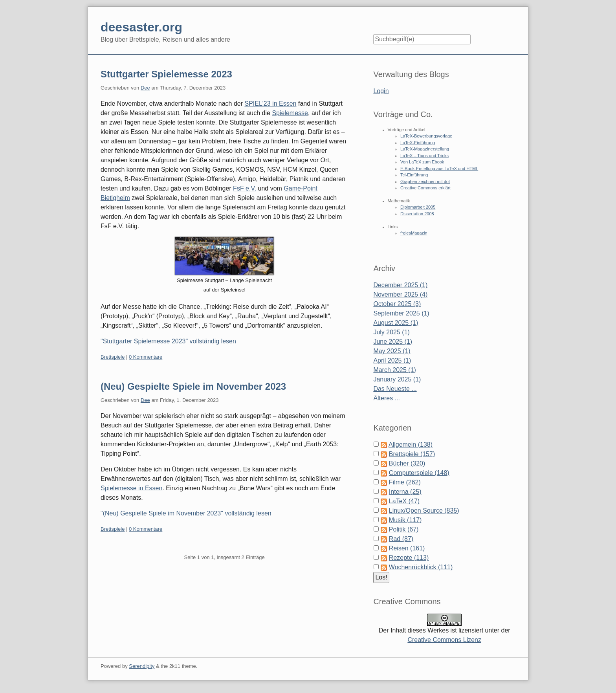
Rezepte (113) (409, 558)
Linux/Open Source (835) (424, 511)
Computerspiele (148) (419, 473)
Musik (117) (405, 520)
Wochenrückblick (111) (421, 567)
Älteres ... (387, 398)
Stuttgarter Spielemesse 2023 (166, 74)
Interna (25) (405, 492)
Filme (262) (405, 482)
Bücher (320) (407, 463)
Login (381, 91)
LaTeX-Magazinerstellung (425, 149)
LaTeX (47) (404, 501)
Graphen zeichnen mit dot (425, 181)
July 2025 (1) (391, 332)
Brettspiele (113, 357)
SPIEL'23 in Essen (270, 104)
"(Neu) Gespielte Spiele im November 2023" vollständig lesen (186, 513)
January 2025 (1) (397, 379)
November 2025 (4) (400, 294)
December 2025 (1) (400, 285)
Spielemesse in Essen (131, 488)
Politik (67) (404, 529)
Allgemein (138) (411, 445)
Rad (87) (401, 539)
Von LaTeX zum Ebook (422, 162)
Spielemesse (290, 113)
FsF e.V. (245, 188)
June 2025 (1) (393, 342)
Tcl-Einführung (414, 175)
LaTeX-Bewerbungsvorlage (426, 136)
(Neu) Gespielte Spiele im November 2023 (193, 386)
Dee (145, 88)
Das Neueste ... (395, 389)
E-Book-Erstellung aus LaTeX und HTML (439, 169)
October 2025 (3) (397, 304)
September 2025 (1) (401, 313)
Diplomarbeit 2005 (418, 207)
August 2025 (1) (396, 323)
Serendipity (142, 666)
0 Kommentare (146, 357)
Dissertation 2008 (417, 214)
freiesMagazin (414, 233)
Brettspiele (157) (412, 454)
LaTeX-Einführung (418, 143)
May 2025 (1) (392, 351)
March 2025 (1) (395, 370)
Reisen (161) (407, 548)
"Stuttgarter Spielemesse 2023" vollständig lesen (168, 341)
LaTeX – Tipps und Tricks (424, 156)
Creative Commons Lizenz (444, 640)
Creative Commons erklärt (425, 188)
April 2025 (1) (392, 360)
